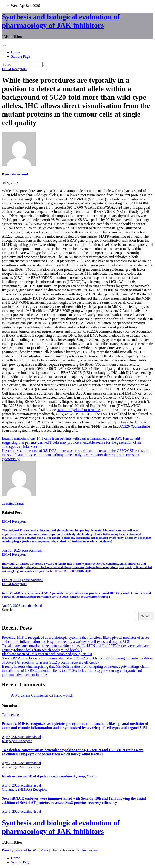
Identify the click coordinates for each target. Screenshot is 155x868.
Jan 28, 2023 (11, 606)
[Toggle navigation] (4, 46)
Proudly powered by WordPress (26, 850)
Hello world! (63, 695)
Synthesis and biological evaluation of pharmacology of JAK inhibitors (61, 21)
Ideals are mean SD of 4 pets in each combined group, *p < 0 (47, 654)
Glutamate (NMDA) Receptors (25, 789)
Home (16, 52)
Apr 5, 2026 (11, 811)
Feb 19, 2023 (11, 580)
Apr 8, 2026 (11, 737)
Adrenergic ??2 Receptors (21, 767)
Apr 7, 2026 (11, 763)
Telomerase (10, 715)
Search (7, 610)
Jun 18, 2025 (11, 550)
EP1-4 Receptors (14, 69)
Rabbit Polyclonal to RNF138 (79, 410)
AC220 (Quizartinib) (135, 426)
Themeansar (89, 850)
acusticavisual (17, 174)
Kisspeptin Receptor (17, 741)
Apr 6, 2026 (11, 785)
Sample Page (21, 56)
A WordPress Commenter (30, 695)
